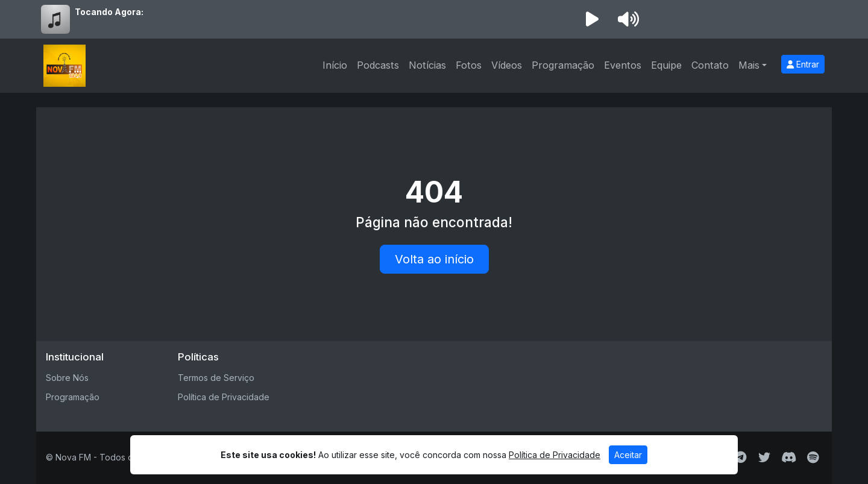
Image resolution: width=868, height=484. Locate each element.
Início (335, 65)
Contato (710, 65)
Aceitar (628, 455)
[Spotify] (813, 457)
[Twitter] (764, 457)
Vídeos (507, 65)
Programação (563, 65)
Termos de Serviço (216, 378)
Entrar (803, 64)
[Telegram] (741, 457)
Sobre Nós (67, 378)
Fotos (469, 65)
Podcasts (378, 65)
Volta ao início (434, 259)
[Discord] (789, 457)
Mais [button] (749, 65)
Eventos (623, 65)
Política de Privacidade (224, 397)
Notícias (427, 65)
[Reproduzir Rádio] (592, 19)
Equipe (666, 65)
